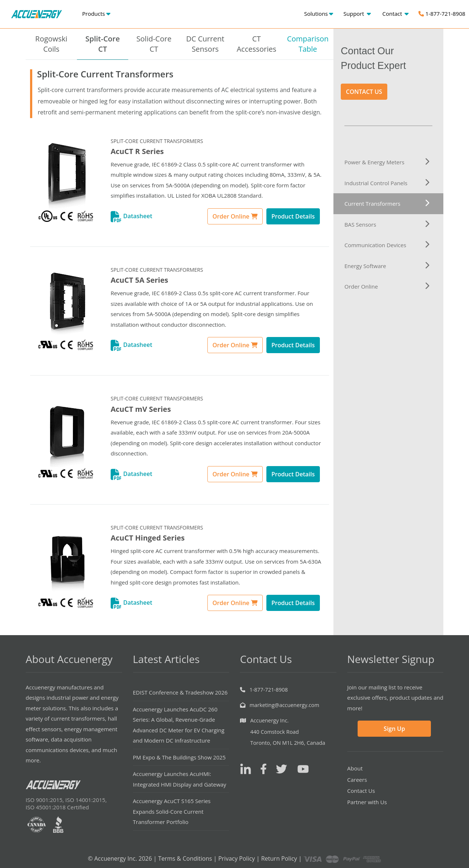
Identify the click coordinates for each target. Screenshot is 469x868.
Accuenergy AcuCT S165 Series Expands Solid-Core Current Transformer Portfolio (172, 811)
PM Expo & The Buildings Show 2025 (179, 757)
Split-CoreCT (103, 44)
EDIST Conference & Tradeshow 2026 (180, 692)
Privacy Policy (237, 858)
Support (357, 14)
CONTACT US (364, 92)
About (355, 768)
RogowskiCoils (51, 44)
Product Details (293, 216)
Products (96, 14)
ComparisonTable (308, 44)
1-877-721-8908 (442, 14)
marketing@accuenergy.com (284, 705)
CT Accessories (256, 44)
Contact (395, 14)
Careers (357, 780)
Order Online (235, 216)
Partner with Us (367, 802)
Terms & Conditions (185, 858)
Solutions (319, 14)
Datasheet (132, 216)
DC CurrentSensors (205, 44)
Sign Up (394, 729)
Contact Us (361, 791)
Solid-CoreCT (154, 44)
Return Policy (279, 858)
